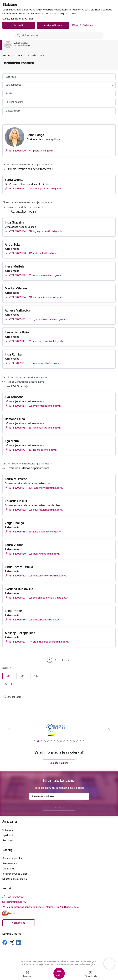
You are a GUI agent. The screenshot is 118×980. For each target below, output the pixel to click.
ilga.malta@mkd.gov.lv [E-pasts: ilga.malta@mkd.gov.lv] (45, 450)
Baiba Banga (35, 135)
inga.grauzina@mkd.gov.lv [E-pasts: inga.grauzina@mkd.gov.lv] (47, 231)
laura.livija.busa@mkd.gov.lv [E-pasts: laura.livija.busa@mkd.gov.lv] (48, 341)
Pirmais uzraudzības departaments (29, 169)
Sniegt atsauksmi (59, 763)
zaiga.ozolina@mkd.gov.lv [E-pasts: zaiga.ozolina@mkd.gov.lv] (47, 532)
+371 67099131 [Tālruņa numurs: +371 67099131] (17, 488)
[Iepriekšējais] (9, 730)
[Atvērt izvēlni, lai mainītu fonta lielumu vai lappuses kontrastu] (91, 974)
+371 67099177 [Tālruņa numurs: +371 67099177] (17, 450)
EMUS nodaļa (20, 386)
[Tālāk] (109, 730)
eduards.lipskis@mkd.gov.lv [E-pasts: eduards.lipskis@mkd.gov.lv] (48, 510)
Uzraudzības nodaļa (24, 212)
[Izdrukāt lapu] (59, 697)
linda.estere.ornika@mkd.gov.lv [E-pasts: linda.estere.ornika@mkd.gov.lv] (50, 576)
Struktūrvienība (13, 85)
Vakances (8, 830)
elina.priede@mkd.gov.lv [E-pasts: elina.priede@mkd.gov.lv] (46, 620)
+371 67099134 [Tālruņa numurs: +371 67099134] (17, 297)
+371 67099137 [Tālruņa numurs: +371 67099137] (17, 642)
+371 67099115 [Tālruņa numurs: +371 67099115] (17, 532)
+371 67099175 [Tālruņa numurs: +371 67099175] (17, 428)
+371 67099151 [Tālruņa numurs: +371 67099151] (17, 188)
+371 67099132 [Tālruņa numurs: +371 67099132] (17, 510)
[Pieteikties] (59, 807)
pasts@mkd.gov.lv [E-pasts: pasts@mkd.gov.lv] (43, 151)
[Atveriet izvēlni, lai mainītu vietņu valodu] (27, 974)
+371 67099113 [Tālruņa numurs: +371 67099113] (17, 341)
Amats (9, 93)
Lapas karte (9, 869)
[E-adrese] (9, 913)
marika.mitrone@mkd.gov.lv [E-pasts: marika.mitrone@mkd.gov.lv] (48, 297)
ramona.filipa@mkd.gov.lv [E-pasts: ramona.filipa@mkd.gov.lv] (47, 428)
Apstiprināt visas (53, 25)
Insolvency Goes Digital (15, 874)
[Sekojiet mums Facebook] (5, 942)
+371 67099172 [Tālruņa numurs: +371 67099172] (17, 275)
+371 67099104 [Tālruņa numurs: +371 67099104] (17, 231)
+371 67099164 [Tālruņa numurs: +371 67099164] (17, 406)
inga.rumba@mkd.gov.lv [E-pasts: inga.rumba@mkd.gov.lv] (46, 363)
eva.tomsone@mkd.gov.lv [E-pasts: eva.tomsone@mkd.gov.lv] (47, 406)
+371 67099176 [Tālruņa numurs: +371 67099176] (17, 363)
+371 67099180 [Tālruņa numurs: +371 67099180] (17, 554)
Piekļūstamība (10, 863)
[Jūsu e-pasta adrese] (59, 796)
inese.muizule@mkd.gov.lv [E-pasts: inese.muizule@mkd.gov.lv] (47, 275)
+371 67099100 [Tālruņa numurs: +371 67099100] (17, 151)
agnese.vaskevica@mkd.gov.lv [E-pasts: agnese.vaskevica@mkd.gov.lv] (49, 319)
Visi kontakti (19, 923)
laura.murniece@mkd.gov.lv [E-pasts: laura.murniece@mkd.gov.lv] (48, 488)
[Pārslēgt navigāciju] (59, 973)
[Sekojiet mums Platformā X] (12, 942)
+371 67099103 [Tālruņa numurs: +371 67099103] (17, 598)
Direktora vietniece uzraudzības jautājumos (26, 164)
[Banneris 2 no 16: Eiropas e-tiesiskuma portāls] (59, 730)
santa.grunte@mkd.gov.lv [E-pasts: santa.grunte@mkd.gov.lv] (47, 188)
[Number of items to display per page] (59, 676)
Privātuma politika (12, 858)
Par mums (8, 840)
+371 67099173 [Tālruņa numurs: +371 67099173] (17, 319)
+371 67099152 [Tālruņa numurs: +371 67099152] (17, 576)
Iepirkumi (8, 835)
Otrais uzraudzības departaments (28, 468)
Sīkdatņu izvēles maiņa (15, 879)
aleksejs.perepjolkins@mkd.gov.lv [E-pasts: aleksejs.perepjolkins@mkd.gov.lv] (51, 642)
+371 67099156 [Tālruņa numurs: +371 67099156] (17, 620)
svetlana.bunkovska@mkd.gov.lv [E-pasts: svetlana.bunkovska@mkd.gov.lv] (51, 598)
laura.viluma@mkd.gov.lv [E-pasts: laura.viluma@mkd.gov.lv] (46, 554)
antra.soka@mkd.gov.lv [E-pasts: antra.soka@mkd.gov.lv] (46, 253)
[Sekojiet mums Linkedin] (19, 942)
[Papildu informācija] (18, 913)
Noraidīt (19, 25)
